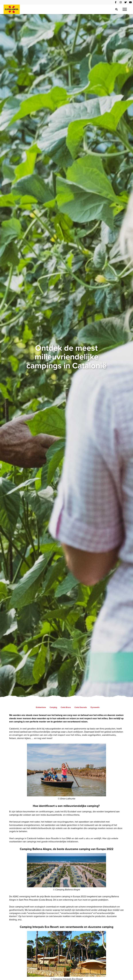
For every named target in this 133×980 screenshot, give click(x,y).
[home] (12, 9)
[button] (125, 9)
